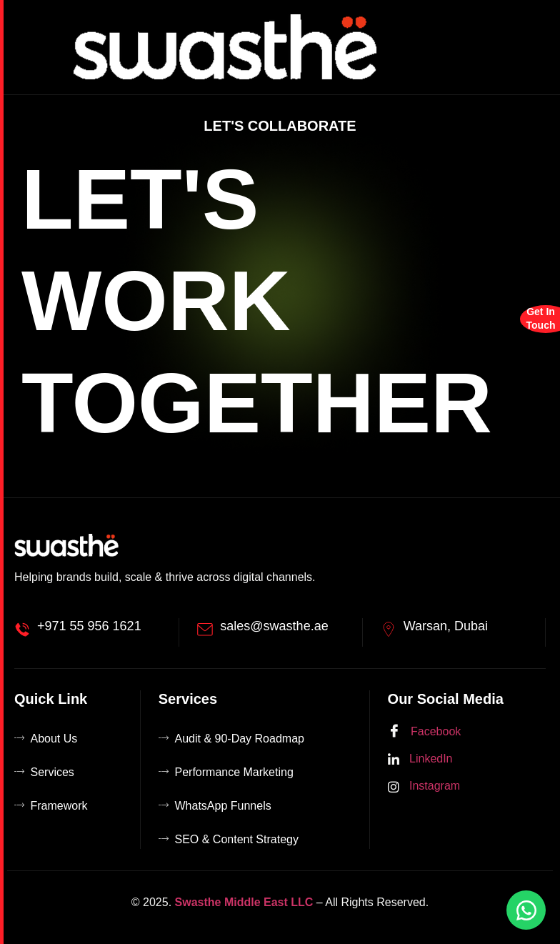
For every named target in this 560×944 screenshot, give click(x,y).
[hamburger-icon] (532, 47)
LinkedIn (420, 759)
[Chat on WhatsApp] (526, 910)
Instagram (424, 786)
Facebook (425, 732)
